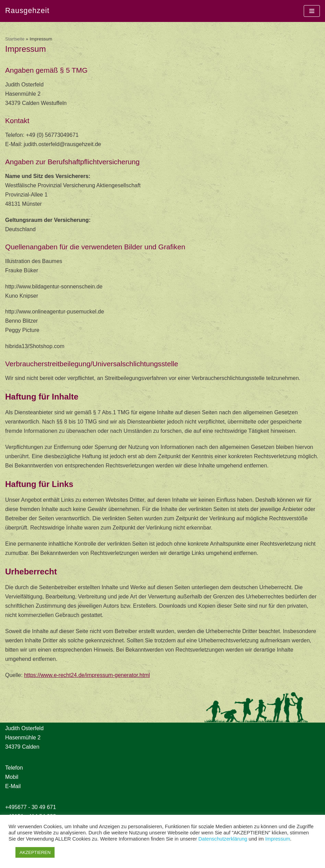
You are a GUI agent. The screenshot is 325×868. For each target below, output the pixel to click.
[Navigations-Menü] (312, 11)
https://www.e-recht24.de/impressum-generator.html (87, 675)
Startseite (15, 39)
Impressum (278, 839)
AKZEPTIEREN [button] (35, 852)
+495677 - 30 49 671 (31, 807)
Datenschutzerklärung (223, 839)
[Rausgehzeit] (27, 11)
